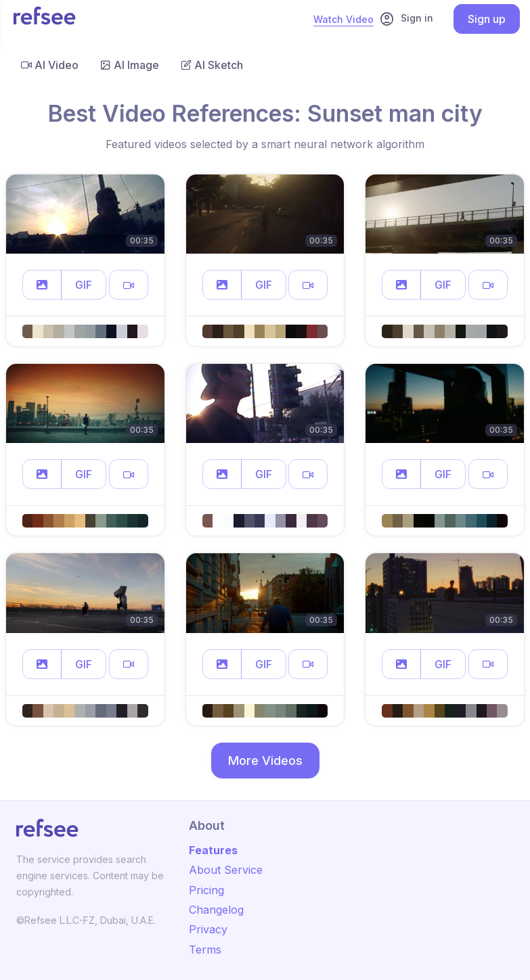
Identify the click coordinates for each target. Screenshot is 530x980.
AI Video (50, 65)
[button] (42, 285)
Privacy (208, 929)
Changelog (216, 910)
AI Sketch (212, 65)
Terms (205, 950)
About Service (226, 870)
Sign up (487, 19)
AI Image (130, 65)
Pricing (206, 890)
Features (213, 850)
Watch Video (344, 19)
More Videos (265, 761)
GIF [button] (84, 285)
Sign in (406, 19)
